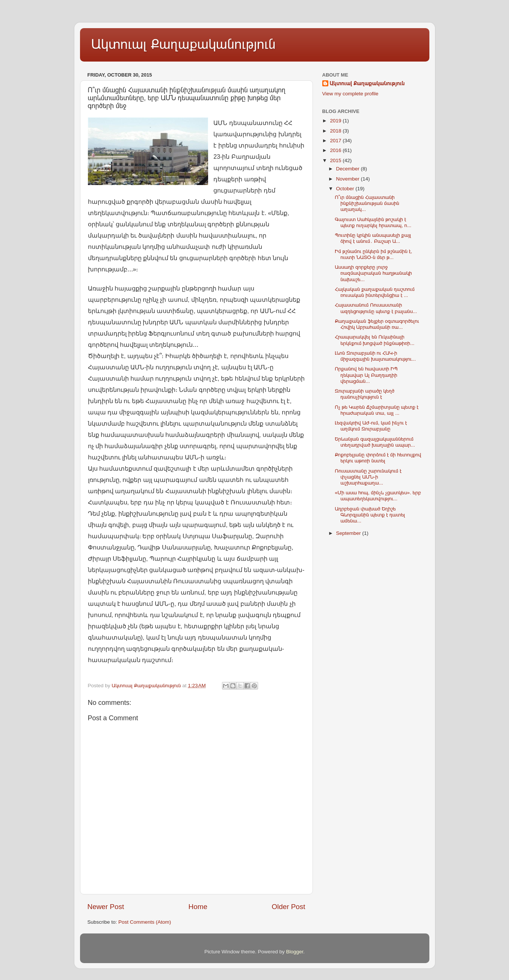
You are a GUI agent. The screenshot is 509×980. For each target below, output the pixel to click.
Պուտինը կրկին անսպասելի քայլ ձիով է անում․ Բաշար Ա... (373, 238)
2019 (336, 121)
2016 (336, 150)
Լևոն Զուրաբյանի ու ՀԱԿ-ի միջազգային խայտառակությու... (375, 356)
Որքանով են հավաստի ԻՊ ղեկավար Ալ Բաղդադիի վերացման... (366, 375)
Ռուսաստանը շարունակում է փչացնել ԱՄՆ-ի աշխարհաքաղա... (368, 477)
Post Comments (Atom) (145, 922)
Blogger (295, 952)
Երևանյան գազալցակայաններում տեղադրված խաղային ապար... (375, 442)
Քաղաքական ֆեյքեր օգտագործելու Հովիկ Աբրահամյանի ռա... (377, 324)
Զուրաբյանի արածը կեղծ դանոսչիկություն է (365, 394)
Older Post (288, 907)
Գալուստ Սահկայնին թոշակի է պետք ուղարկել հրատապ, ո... (373, 222)
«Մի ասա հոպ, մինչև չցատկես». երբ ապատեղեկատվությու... (378, 496)
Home (198, 907)
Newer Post (106, 907)
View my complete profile (350, 94)
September (349, 533)
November (349, 179)
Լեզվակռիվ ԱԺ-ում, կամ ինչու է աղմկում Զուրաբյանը (371, 426)
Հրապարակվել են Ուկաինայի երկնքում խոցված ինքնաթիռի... (375, 340)
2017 (336, 141)
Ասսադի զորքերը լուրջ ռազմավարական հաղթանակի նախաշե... (373, 273)
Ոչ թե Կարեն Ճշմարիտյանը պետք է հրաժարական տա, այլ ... (377, 410)
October (346, 189)
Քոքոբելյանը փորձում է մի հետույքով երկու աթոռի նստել (378, 458)
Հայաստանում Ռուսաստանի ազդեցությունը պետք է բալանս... (376, 308)
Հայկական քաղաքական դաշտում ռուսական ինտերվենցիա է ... (375, 292)
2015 (336, 160)
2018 (336, 131)
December (349, 169)
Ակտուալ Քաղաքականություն (184, 44)
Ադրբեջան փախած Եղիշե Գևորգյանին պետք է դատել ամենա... (370, 515)
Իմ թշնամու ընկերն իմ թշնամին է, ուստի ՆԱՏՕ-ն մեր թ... (373, 254)
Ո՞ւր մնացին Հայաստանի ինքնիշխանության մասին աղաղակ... (367, 203)
